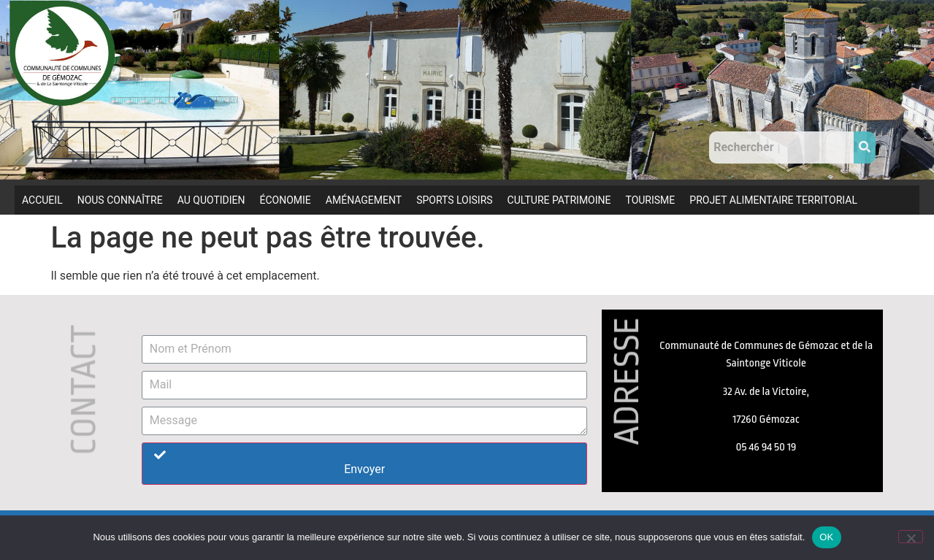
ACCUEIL (42, 200)
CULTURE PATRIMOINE (559, 200)
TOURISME (650, 200)
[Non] (911, 537)
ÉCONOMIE (286, 200)
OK (826, 537)
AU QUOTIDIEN (211, 200)
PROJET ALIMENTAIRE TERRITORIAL (773, 200)
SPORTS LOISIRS (454, 200)
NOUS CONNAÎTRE (120, 200)
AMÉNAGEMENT (364, 200)
